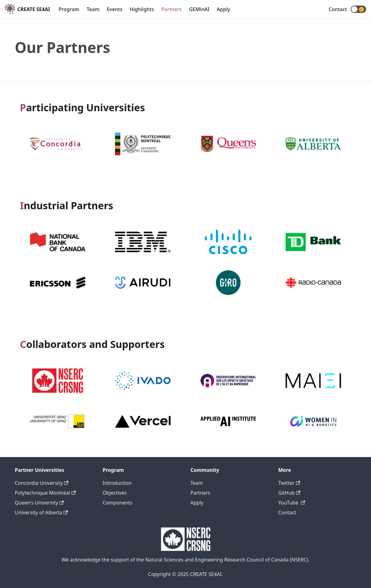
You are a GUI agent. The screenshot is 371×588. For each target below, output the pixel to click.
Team (93, 9)
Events (114, 9)
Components (118, 503)
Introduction (117, 483)
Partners (172, 9)
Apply (223, 9)
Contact (338, 9)
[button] (358, 9)
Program (69, 9)
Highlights (142, 9)
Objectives (115, 493)
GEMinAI (199, 9)
